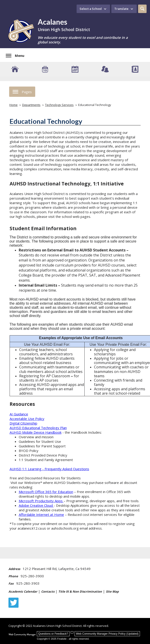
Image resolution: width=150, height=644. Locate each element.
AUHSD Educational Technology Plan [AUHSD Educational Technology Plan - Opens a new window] (38, 428)
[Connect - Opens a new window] (105, 69)
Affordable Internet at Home (41, 515)
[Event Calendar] (45, 69)
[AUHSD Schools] (15, 69)
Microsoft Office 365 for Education (46, 492)
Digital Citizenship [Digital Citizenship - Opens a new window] (23, 423)
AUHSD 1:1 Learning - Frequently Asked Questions (49, 469)
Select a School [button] (91, 9)
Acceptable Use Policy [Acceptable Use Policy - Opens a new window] (27, 419)
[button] (142, 9)
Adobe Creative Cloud (36, 505)
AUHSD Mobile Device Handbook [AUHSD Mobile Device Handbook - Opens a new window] (36, 432)
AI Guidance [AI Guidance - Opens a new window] (19, 414)
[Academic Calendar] (75, 69)
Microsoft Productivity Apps (41, 501)
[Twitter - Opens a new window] (13, 603)
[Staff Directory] (135, 69)
